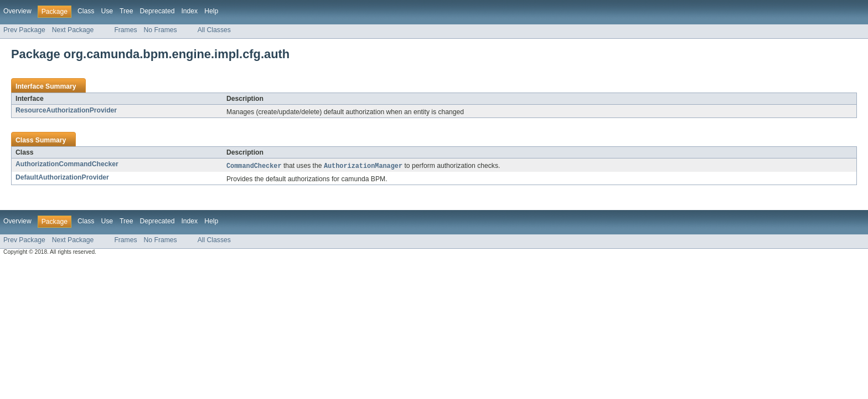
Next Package (73, 30)
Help (211, 11)
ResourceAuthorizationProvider (66, 110)
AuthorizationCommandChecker (67, 164)
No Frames (161, 30)
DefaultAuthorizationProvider (62, 178)
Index (189, 11)
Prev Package (24, 30)
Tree (126, 11)
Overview (17, 11)
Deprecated (157, 11)
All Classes (214, 30)
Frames (125, 30)
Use (107, 11)
